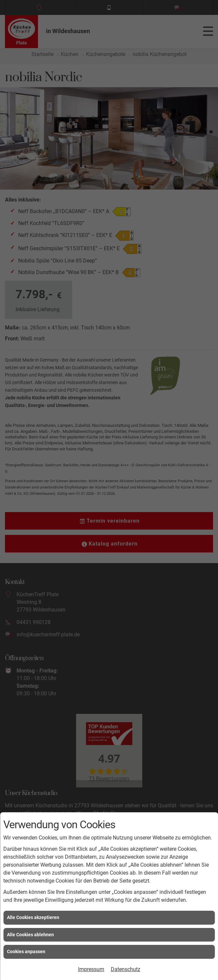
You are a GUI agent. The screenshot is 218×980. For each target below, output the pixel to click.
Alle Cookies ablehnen (30, 935)
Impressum (91, 969)
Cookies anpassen (26, 951)
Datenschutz (126, 969)
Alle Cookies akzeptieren (33, 917)
